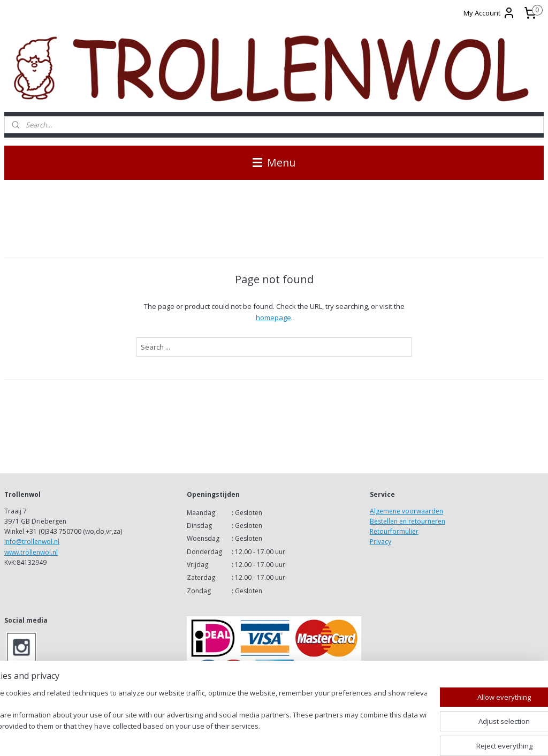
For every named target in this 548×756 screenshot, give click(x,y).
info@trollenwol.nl (32, 542)
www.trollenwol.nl (31, 552)
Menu (274, 162)
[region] (203, 716)
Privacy (380, 542)
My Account (489, 13)
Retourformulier (394, 531)
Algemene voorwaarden (406, 511)
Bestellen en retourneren (408, 521)
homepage (273, 317)
